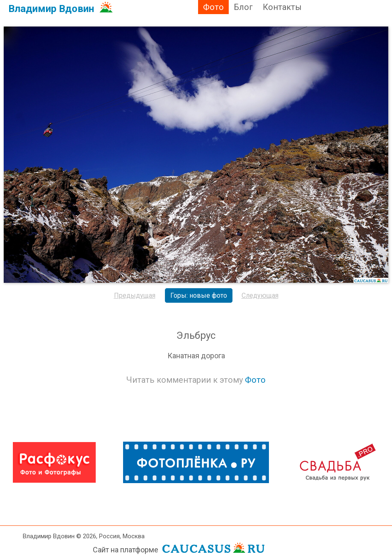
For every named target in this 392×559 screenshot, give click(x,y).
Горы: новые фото (199, 295)
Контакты (282, 7)
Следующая (260, 295)
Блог (243, 7)
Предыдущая (135, 295)
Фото (213, 7)
